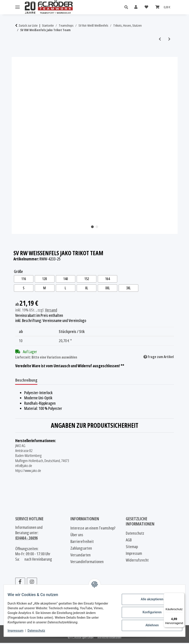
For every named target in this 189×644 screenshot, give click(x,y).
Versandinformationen (87, 563)
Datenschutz (40, 631)
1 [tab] (92, 227)
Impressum (19, 631)
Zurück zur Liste (28, 25)
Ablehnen (149, 625)
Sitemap (132, 548)
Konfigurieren (149, 612)
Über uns (77, 536)
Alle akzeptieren (149, 599)
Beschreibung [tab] (26, 381)
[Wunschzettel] (146, 7)
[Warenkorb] (163, 7)
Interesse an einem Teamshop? (93, 529)
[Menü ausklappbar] (17, 7)
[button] (127, 7)
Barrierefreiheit (82, 542)
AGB (129, 541)
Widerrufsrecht (137, 561)
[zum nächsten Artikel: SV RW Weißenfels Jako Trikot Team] (169, 39)
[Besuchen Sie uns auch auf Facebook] (20, 583)
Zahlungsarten (81, 549)
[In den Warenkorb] (19, 54)
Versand (51, 311)
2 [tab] (97, 227)
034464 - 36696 (26, 539)
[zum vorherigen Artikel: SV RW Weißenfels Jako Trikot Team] (160, 39)
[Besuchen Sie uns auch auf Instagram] (32, 583)
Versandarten (80, 556)
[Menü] (182, 595)
